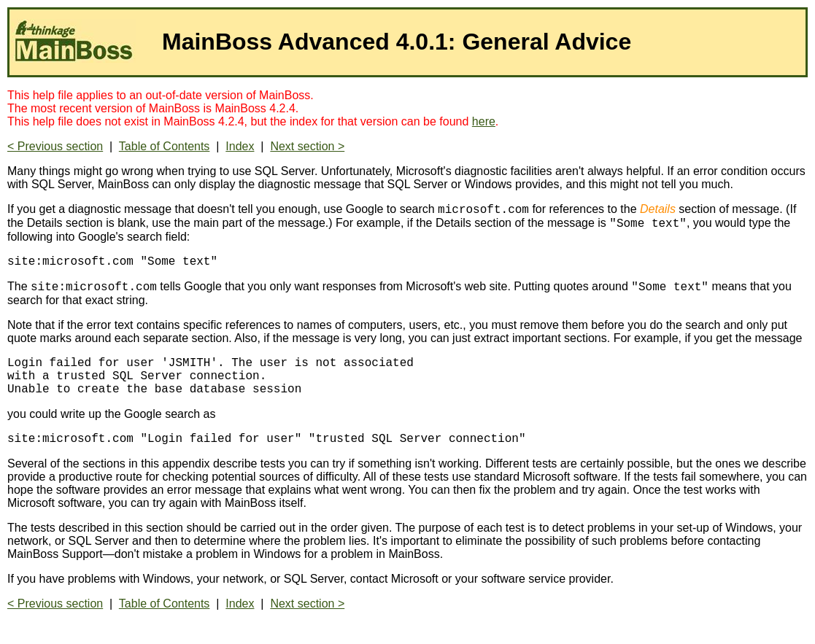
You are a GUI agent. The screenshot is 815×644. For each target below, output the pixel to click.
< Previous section (55, 146)
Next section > (307, 146)
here (484, 121)
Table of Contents (165, 146)
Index (240, 146)
